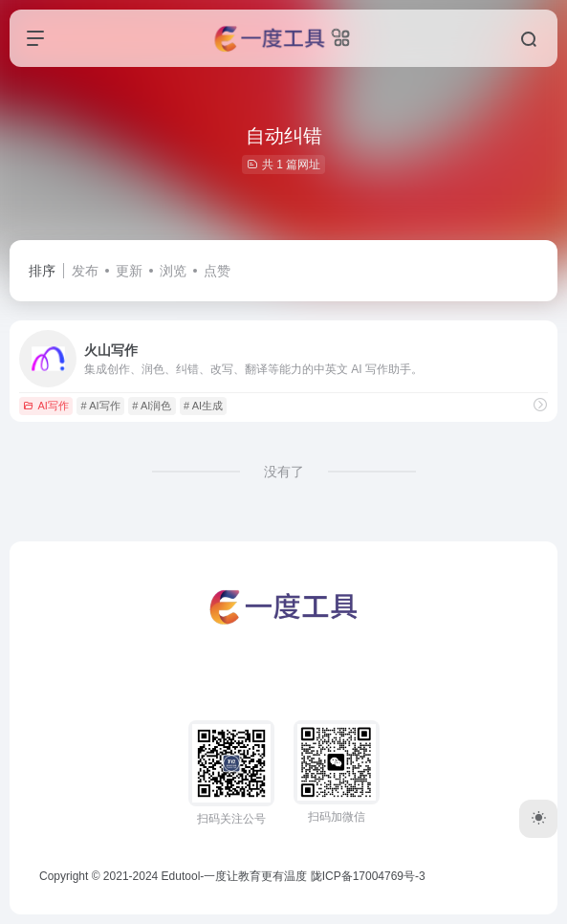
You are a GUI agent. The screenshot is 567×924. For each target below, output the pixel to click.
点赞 (217, 271)
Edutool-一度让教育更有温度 (235, 876)
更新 (129, 271)
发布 (85, 271)
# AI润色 (152, 406)
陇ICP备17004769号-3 (368, 876)
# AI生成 (203, 406)
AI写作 (45, 406)
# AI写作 (101, 406)
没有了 (284, 472)
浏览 (173, 271)
